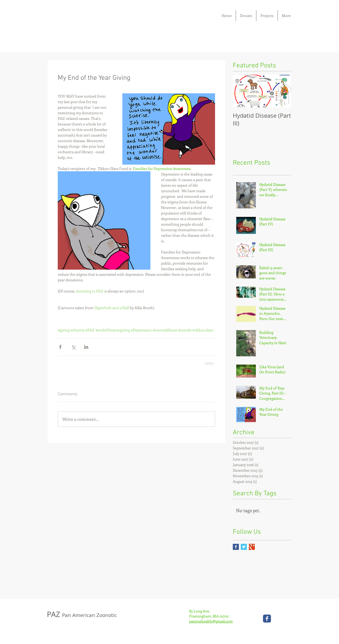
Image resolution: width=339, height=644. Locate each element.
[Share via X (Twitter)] (73, 347)
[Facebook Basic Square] (236, 547)
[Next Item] (283, 91)
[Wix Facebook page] (267, 619)
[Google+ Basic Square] (252, 547)
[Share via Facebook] (60, 347)
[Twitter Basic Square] (244, 547)
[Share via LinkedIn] (86, 347)
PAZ (82, 614)
